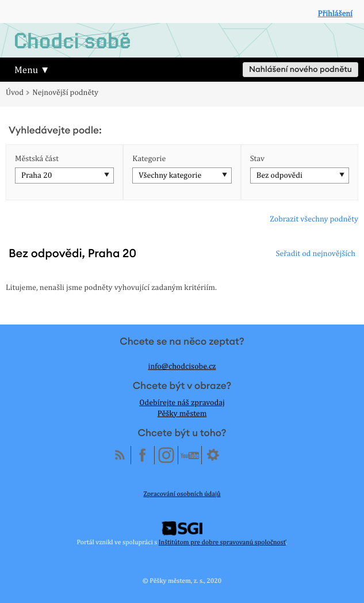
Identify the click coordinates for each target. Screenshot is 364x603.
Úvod (15, 93)
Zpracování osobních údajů (182, 494)
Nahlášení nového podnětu (300, 70)
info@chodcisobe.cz (182, 367)
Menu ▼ (32, 70)
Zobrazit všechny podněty (314, 219)
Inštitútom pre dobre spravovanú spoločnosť (222, 542)
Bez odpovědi (279, 175)
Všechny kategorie (170, 175)
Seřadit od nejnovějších (316, 254)
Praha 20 (37, 175)
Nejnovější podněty (65, 93)
